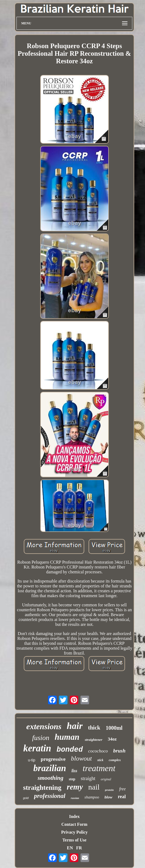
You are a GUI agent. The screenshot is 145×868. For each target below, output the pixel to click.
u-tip (31, 760)
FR (79, 848)
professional (50, 796)
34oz (112, 739)
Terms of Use (74, 840)
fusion (41, 738)
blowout (81, 758)
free (122, 789)
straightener (94, 740)
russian (75, 798)
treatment (99, 768)
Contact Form (74, 824)
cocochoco (98, 751)
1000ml (114, 728)
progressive (53, 759)
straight (88, 778)
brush (119, 751)
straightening (42, 788)
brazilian (50, 768)
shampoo (92, 797)
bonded (70, 750)
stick (100, 760)
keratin (37, 748)
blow (108, 797)
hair (75, 726)
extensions (44, 726)
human (67, 737)
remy (75, 787)
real (122, 797)
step (72, 779)
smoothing (50, 778)
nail (94, 787)
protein (109, 790)
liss (74, 771)
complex (115, 760)
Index (74, 816)
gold (26, 798)
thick (94, 728)
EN (70, 848)
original (106, 779)
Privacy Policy (74, 832)
